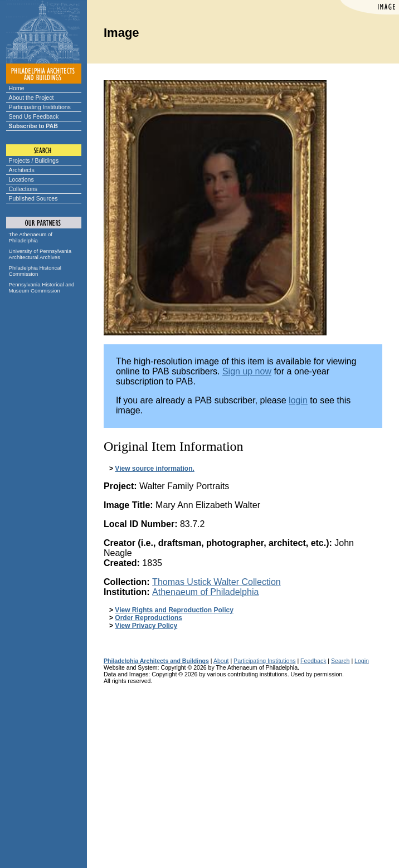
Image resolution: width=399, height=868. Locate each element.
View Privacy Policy (146, 626)
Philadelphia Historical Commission (35, 271)
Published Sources (33, 198)
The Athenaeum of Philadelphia (31, 237)
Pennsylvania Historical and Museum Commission (42, 287)
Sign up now (247, 371)
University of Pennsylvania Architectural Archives (40, 254)
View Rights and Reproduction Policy (174, 610)
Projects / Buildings (34, 160)
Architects (22, 170)
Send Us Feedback (34, 116)
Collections (23, 189)
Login (362, 661)
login (298, 400)
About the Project (31, 97)
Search (340, 661)
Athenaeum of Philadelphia (205, 592)
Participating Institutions (40, 107)
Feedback (313, 661)
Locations (21, 179)
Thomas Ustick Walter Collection (216, 582)
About (221, 661)
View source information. (154, 469)
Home (17, 88)
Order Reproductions (149, 618)
